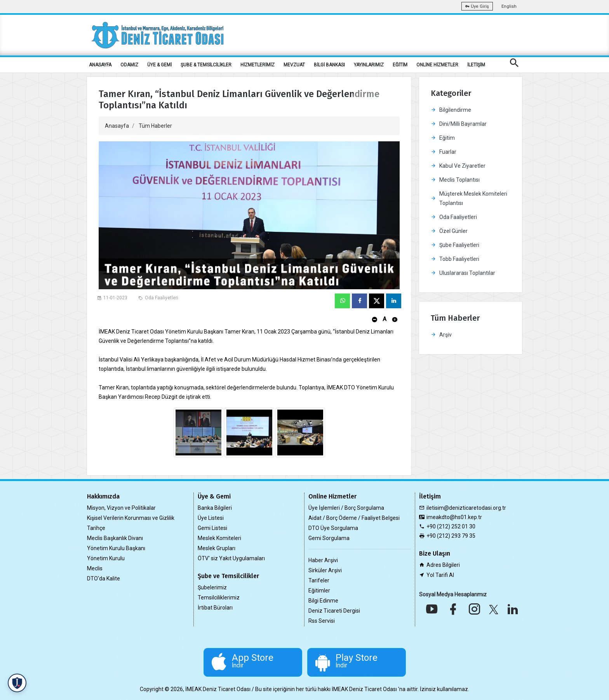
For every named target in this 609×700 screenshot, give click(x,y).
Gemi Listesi (212, 528)
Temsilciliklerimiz (219, 598)
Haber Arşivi (323, 560)
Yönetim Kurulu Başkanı (116, 548)
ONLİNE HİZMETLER (437, 65)
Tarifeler (319, 580)
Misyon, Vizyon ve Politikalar (121, 508)
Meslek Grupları (217, 548)
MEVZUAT (294, 65)
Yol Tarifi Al (440, 575)
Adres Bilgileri (443, 565)
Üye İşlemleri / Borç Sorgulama (346, 508)
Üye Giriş (477, 6)
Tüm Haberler (155, 126)
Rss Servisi (322, 621)
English (509, 6)
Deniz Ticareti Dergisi (334, 611)
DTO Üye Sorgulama (333, 528)
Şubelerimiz (212, 587)
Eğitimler (319, 591)
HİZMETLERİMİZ (258, 65)
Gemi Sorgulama (329, 538)
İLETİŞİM (476, 65)
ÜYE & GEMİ (159, 65)
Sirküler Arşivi (325, 570)
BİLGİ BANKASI (329, 65)
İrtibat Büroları (215, 608)
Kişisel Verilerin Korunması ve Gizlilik (131, 518)
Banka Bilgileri (215, 508)
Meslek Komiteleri (219, 538)
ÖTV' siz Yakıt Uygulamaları (231, 558)
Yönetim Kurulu (106, 558)
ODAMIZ (129, 65)
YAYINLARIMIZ (369, 65)
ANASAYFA (100, 65)
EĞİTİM (400, 65)
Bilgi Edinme (323, 601)
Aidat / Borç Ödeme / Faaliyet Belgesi (354, 518)
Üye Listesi (211, 518)
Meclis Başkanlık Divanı (115, 538)
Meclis (95, 568)
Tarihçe (96, 528)
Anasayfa (117, 126)
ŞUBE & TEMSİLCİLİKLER (206, 65)
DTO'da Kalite (104, 578)
